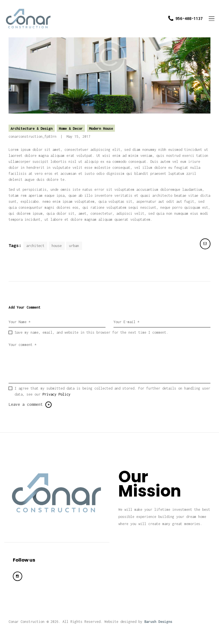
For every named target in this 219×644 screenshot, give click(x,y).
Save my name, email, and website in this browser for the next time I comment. (91, 332)
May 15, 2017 (78, 136)
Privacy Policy (56, 394)
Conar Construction (27, 622)
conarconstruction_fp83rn (34, 136)
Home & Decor (71, 128)
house (57, 246)
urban (74, 246)
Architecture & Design (32, 128)
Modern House (101, 128)
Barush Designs (158, 622)
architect (35, 246)
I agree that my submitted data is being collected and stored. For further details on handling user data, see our (112, 391)
